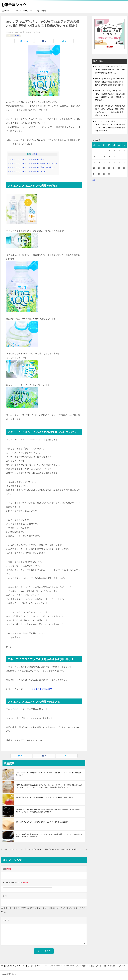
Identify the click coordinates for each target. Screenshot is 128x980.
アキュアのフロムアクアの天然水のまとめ (27, 171)
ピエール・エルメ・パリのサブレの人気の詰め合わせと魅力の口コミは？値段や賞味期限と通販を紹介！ (110, 70)
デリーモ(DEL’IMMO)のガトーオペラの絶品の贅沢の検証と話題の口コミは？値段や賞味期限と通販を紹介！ (110, 82)
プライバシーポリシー (23, 11)
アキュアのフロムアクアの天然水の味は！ (27, 159)
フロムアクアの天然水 (42, 689)
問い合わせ (41, 11)
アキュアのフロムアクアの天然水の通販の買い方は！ (32, 167)
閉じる (35, 154)
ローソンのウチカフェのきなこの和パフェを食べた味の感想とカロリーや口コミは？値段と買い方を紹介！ (49, 774)
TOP (12, 966)
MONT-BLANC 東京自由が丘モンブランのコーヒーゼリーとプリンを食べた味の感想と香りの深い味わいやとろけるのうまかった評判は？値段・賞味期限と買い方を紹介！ (49, 786)
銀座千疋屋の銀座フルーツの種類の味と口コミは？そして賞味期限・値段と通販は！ (45, 797)
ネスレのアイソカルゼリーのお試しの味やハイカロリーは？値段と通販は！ (42, 822)
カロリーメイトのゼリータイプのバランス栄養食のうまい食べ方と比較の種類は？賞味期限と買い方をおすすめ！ (24, 849)
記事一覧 (6, 11)
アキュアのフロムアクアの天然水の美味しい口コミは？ (33, 163)
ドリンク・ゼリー (13, 36)
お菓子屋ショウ (15, 4)
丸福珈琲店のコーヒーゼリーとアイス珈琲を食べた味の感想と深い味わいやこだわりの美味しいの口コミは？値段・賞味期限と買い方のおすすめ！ (49, 811)
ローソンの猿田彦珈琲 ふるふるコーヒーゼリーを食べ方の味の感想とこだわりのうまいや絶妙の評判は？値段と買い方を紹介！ (49, 835)
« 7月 (94, 180)
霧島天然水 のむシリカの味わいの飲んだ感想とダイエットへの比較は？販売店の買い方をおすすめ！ (66, 849)
